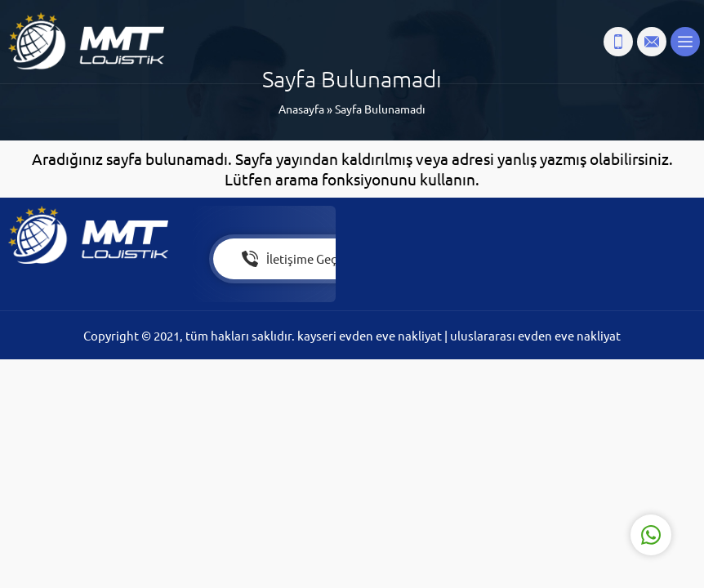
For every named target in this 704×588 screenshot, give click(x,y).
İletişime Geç (289, 259)
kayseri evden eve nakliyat (371, 335)
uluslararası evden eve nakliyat (535, 335)
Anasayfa (301, 109)
